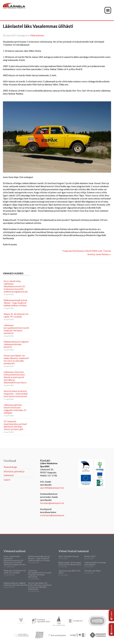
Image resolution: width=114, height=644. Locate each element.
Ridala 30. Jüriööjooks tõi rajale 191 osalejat (16, 315)
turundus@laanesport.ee (52, 503)
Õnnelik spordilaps (93, 571)
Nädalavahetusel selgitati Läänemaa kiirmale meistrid (16, 344)
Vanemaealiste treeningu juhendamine (95, 563)
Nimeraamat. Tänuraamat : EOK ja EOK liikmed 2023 (70, 563)
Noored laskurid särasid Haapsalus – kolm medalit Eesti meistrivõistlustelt (16, 394)
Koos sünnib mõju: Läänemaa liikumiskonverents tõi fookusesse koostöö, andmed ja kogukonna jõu (16, 286)
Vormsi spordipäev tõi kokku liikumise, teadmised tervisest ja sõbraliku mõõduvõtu (16, 359)
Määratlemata (37, 35)
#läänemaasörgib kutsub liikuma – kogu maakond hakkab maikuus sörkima (15, 303)
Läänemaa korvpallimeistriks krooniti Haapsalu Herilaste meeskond (16, 329)
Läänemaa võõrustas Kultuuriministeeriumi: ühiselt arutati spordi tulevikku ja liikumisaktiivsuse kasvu (15, 377)
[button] (108, 10)
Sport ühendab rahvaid (68, 556)
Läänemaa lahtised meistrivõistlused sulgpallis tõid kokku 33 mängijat (15, 409)
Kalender (111, 629)
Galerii (111, 616)
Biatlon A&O (90, 556)
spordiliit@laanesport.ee (52, 488)
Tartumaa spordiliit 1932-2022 (70, 572)
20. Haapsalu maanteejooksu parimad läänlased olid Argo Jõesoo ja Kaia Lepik (15, 425)
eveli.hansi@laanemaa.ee (52, 515)
